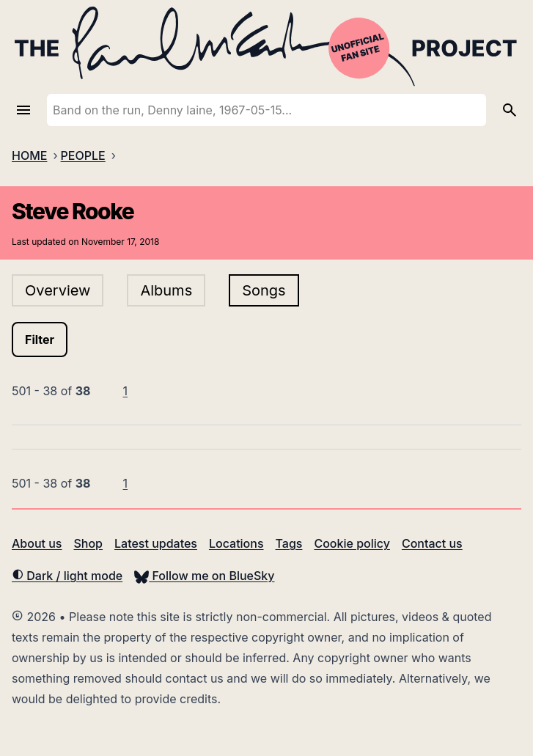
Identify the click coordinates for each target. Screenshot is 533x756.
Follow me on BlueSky (204, 576)
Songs (264, 290)
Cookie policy (352, 543)
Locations (236, 543)
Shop (88, 543)
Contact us (432, 543)
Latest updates (156, 543)
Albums (166, 290)
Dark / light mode (67, 576)
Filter (40, 340)
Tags (289, 543)
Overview (58, 290)
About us (37, 543)
